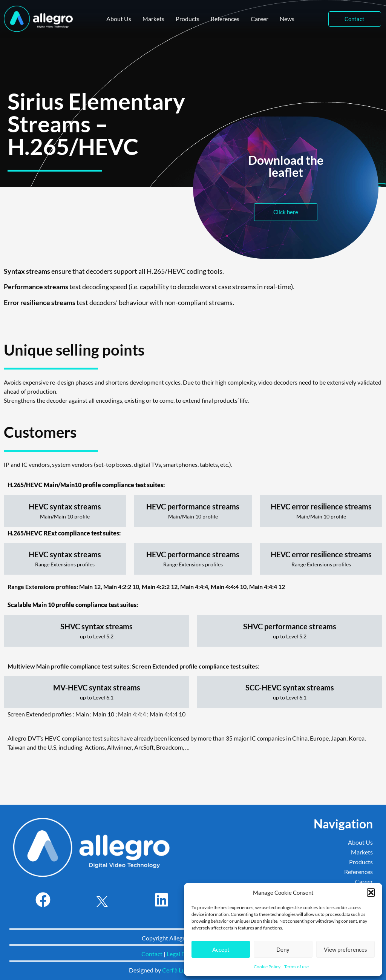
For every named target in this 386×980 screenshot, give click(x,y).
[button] (371, 893)
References (225, 19)
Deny (283, 949)
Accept (221, 949)
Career (260, 19)
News (287, 19)
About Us (119, 19)
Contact (152, 954)
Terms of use (296, 967)
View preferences (345, 949)
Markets (153, 19)
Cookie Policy (267, 967)
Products (188, 19)
